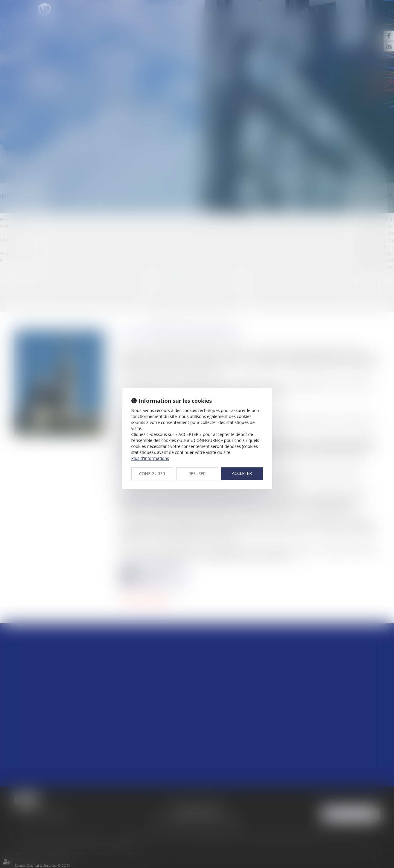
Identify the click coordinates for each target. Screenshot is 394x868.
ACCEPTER (242, 473)
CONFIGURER (152, 474)
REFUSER (197, 474)
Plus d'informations (150, 458)
